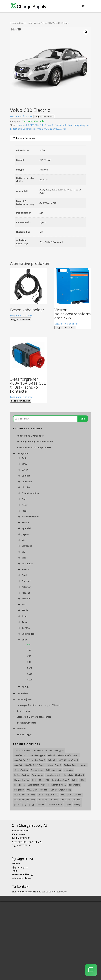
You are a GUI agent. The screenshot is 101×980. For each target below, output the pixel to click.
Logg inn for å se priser (22, 116)
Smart (25, 616)
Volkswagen (28, 634)
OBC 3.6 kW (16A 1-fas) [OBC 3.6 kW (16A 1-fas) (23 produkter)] (61, 790)
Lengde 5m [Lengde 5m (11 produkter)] (19, 790)
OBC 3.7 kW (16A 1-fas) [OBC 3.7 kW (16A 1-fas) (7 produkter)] (25, 795)
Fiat (24, 499)
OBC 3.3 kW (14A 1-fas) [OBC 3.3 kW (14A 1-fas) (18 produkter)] (37, 790)
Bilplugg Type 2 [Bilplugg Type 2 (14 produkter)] (71, 765)
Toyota (26, 628)
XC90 (30, 680)
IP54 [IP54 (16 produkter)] (41, 780)
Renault (26, 599)
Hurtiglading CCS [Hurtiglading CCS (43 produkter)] (53, 775)
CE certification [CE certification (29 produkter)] (21, 770)
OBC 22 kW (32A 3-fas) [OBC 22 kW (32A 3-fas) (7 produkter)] (71, 800)
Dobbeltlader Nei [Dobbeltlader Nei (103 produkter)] (53, 770)
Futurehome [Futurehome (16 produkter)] (37, 775)
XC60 (30, 674)
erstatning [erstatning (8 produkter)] (68, 770)
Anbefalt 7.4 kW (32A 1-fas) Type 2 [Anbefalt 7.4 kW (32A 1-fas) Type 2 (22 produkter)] (30, 760)
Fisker (25, 505)
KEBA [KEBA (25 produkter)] (82, 780)
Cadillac (26, 476)
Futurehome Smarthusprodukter (35, 447)
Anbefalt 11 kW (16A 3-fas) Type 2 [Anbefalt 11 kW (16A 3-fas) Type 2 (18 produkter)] (63, 760)
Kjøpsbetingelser (20, 867)
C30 (49, 23)
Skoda (25, 610)
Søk (83, 419)
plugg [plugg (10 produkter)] (32, 805)
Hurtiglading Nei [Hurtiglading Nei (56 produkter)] (22, 780)
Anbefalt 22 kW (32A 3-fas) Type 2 (36, 125)
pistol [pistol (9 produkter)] (17, 805)
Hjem (12, 23)
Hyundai (26, 528)
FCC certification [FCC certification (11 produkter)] (22, 775)
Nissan (25, 569)
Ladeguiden (33, 23)
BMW (24, 464)
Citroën (26, 487)
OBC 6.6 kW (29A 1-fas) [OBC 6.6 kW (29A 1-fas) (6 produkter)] (48, 795)
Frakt (14, 871)
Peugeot (26, 581)
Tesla (25, 622)
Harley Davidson (30, 517)
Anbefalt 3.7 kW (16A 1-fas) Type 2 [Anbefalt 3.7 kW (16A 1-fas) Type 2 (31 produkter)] (30, 755)
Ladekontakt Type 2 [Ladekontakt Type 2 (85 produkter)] (57, 785)
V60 (29, 656)
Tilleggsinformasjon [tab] (25, 138)
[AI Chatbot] (91, 970)
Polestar (26, 587)
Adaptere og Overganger (30, 436)
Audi (24, 458)
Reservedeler (23, 711)
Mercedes (27, 546)
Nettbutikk (21, 23)
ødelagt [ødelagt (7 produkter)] (77, 805)
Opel (24, 575)
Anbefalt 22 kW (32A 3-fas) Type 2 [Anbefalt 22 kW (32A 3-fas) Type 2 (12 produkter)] (29, 765)
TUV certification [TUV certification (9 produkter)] (55, 805)
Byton (25, 470)
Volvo (43, 23)
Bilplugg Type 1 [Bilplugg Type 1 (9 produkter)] (54, 765)
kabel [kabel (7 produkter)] (75, 780)
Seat (24, 604)
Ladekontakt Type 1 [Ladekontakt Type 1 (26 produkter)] (37, 785)
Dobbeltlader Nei (63, 125)
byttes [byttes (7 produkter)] (83, 765)
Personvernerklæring (22, 875)
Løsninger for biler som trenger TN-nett (39, 705)
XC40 (30, 668)
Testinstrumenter (26, 723)
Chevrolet (27, 482)
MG (23, 552)
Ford (24, 511)
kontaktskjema (24, 892)
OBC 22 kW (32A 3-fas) (56, 129)
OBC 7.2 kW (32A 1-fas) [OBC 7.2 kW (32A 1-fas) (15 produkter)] (71, 795)
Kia (23, 540)
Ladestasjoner (24, 699)
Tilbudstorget (24, 734)
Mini (24, 558)
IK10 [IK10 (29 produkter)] (34, 780)
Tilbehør (21, 729)
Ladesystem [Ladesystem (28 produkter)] (75, 785)
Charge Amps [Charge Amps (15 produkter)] (37, 770)
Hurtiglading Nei (81, 125)
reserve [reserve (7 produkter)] (41, 805)
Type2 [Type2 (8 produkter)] (68, 805)
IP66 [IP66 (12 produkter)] (47, 780)
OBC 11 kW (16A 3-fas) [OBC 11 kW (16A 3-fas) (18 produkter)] (48, 800)
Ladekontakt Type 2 (33, 129)
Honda (25, 522)
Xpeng (25, 686)
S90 (29, 650)
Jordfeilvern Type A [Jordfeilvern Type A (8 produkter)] (61, 780)
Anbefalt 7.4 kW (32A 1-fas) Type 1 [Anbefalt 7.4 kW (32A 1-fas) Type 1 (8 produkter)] (63, 755)
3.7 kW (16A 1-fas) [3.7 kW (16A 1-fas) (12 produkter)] (22, 750)
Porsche (26, 593)
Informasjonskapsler (22, 878)
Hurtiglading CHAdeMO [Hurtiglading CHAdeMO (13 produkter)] (74, 775)
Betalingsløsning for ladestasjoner (36, 442)
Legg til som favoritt (44, 117)
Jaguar (25, 534)
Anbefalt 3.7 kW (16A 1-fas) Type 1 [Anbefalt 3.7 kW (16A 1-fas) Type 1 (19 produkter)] (49, 750)
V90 (29, 662)
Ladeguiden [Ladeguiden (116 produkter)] (20, 785)
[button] (86, 32)
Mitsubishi (27, 564)
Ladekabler (23, 693)
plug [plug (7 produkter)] (24, 805)
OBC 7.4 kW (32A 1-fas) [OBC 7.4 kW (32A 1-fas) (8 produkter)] (25, 800)
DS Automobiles (30, 493)
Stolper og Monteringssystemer (34, 717)
